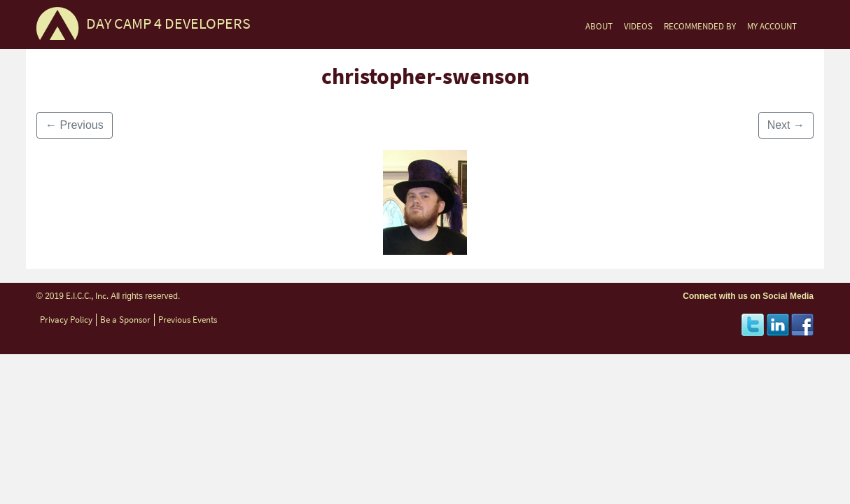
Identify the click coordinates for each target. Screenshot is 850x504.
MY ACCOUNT (772, 26)
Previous (75, 125)
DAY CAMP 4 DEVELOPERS (168, 23)
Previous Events (188, 320)
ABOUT (599, 26)
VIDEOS (638, 26)
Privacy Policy (66, 320)
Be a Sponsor (125, 320)
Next (786, 125)
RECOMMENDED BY (700, 26)
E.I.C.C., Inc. (87, 296)
